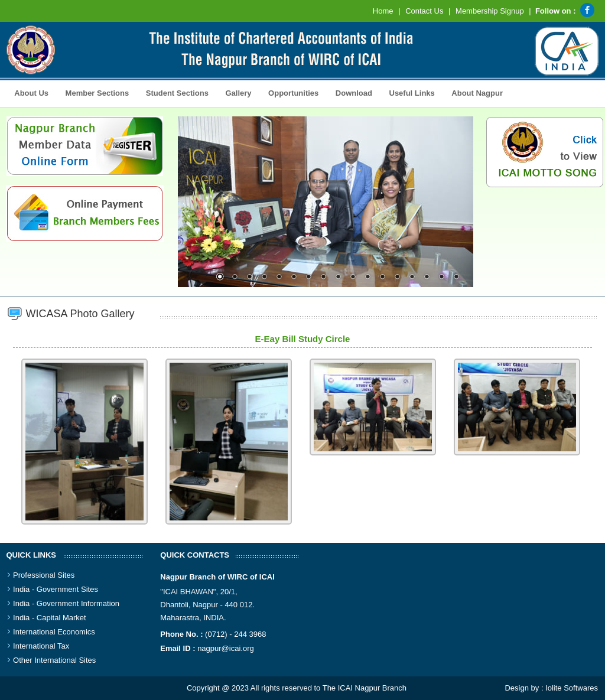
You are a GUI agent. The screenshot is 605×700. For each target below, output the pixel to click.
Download (351, 92)
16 (441, 278)
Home (383, 11)
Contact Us (424, 11)
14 (412, 278)
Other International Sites (54, 660)
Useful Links (412, 93)
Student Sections (174, 92)
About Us (29, 92)
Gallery (235, 92)
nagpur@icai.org (226, 648)
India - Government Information (66, 603)
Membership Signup (490, 11)
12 (382, 278)
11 (367, 278)
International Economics (54, 632)
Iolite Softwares (572, 688)
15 (427, 278)
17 (456, 278)
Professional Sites (44, 575)
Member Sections (94, 92)
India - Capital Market (50, 618)
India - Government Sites (56, 589)
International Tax (41, 646)
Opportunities (290, 92)
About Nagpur (477, 93)
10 (353, 278)
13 (397, 278)
